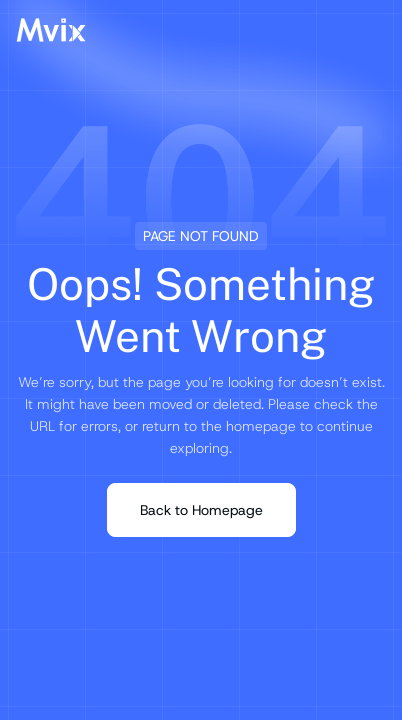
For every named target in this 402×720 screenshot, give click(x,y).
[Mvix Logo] (51, 30)
